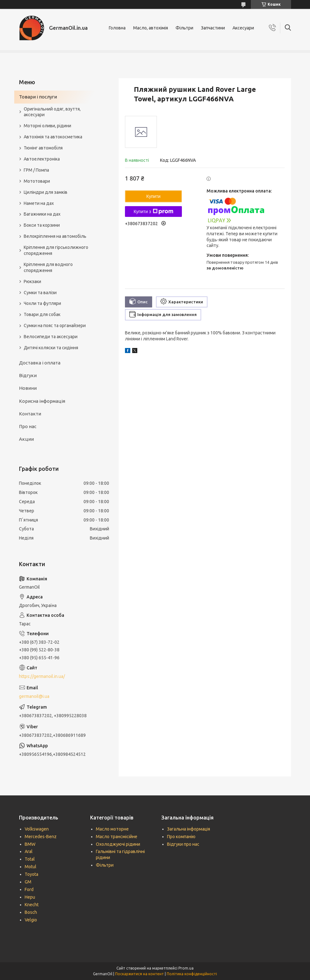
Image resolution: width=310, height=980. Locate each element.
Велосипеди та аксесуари (51, 337)
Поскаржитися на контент (139, 974)
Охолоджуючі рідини (118, 844)
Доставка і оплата (40, 363)
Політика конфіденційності (192, 974)
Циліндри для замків (46, 192)
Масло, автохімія (151, 28)
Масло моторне (112, 829)
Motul (31, 867)
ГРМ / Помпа (36, 170)
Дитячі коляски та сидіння (51, 348)
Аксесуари (243, 28)
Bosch (31, 912)
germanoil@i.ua (34, 696)
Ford (29, 889)
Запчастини (213, 28)
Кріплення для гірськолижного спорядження (56, 250)
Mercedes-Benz (41, 837)
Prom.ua (186, 968)
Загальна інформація (189, 829)
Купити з (153, 212)
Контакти (30, 414)
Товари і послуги (38, 97)
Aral (29, 851)
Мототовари (37, 181)
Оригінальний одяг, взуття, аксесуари (52, 112)
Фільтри (184, 28)
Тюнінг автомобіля (43, 148)
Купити (154, 196)
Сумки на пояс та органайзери (55, 326)
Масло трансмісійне (117, 837)
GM (28, 882)
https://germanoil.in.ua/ (42, 676)
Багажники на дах (42, 214)
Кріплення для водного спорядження (48, 267)
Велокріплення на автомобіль (55, 236)
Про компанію (181, 837)
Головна (117, 28)
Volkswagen (37, 829)
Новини (28, 388)
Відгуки (28, 375)
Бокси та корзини (42, 225)
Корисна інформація (42, 401)
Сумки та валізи (40, 293)
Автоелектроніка (42, 159)
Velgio (31, 920)
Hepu (30, 897)
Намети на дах (39, 203)
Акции (26, 439)
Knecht (32, 905)
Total (30, 859)
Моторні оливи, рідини (47, 126)
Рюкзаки (32, 281)
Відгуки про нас (183, 844)
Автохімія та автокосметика (53, 137)
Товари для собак (42, 314)
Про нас (28, 426)
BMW (30, 844)
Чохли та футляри (42, 303)
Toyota (31, 874)
